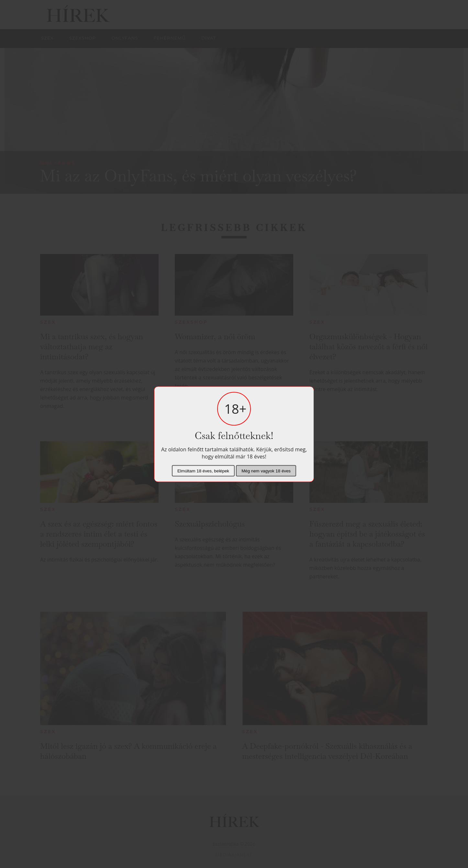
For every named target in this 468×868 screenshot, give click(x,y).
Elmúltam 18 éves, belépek (203, 471)
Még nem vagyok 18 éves (266, 471)
